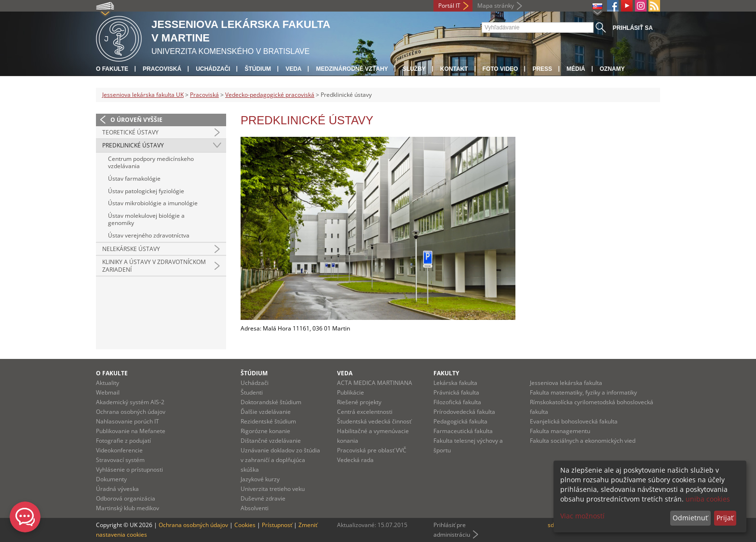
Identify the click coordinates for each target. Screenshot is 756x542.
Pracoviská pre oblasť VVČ (372, 450)
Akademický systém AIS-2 (130, 402)
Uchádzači (213, 69)
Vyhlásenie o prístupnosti (129, 469)
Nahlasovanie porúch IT (128, 421)
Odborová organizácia (126, 498)
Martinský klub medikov (128, 508)
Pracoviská (162, 69)
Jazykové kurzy (260, 479)
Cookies (245, 525)
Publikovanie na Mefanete (131, 431)
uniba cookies (708, 499)
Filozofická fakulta (457, 402)
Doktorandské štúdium (271, 402)
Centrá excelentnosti (365, 412)
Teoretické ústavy (130, 132)
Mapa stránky (496, 6)
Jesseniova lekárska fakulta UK (143, 95)
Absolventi (255, 508)
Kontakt (454, 69)
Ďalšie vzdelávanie (266, 412)
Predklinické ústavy (133, 145)
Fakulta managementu (560, 431)
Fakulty (446, 373)
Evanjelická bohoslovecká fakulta (574, 421)
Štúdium (258, 69)
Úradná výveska (117, 489)
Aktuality (108, 383)
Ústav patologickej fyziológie (146, 191)
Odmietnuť (690, 518)
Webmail (108, 392)
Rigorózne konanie (265, 431)
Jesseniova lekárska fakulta (566, 383)
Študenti (252, 392)
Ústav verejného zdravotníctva (149, 235)
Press (542, 69)
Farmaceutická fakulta (463, 431)
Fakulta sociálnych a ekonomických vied (583, 441)
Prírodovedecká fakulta (464, 412)
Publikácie (351, 392)
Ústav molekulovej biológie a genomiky (146, 219)
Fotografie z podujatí (123, 441)
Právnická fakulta (456, 392)
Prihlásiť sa (633, 28)
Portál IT (449, 6)
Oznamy (612, 69)
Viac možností (582, 516)
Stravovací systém (120, 460)
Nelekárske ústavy (131, 249)
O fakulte (112, 69)
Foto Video (500, 69)
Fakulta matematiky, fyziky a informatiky (583, 392)
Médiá (576, 69)
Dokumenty (111, 479)
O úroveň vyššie (136, 120)
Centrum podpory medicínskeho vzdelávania (151, 163)
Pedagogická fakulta (460, 421)
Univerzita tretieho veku (273, 489)
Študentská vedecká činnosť (374, 421)
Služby (414, 69)
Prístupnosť (277, 525)
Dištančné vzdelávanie (271, 441)
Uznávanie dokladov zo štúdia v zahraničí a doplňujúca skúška (280, 460)
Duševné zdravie (263, 498)
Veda (293, 69)
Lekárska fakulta (455, 383)
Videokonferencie (119, 450)
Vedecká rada (355, 460)
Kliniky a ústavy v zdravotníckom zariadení (154, 266)
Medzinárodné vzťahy (352, 69)
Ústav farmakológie (134, 178)
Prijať (725, 518)
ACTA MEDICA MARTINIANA (375, 383)
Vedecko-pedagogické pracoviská (270, 95)
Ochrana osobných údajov (131, 412)
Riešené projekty (359, 402)
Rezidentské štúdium (268, 421)
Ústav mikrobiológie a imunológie (153, 203)
